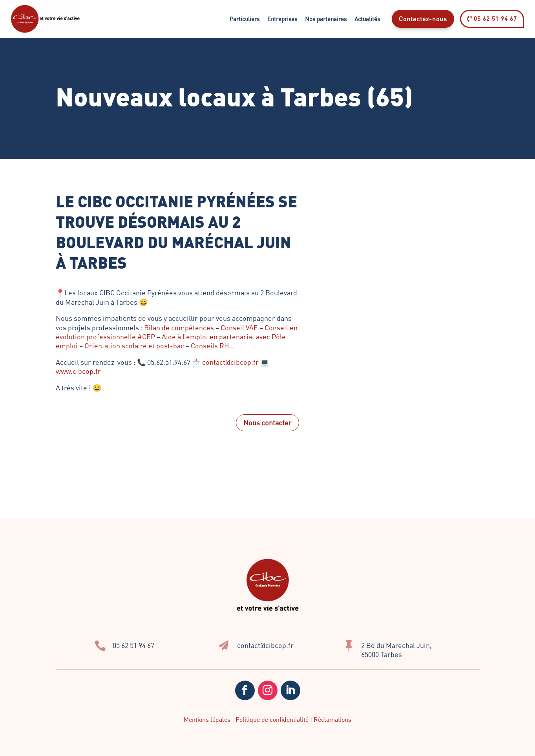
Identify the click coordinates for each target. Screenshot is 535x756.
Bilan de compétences (179, 327)
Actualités (367, 19)
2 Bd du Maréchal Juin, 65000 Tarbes (396, 650)
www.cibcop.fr (78, 371)
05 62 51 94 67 (492, 18)
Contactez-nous (423, 19)
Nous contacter (267, 422)
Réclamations (332, 719)
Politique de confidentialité (272, 719)
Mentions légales (207, 719)
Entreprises (282, 19)
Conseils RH (210, 345)
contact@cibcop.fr (230, 362)
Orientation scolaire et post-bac (134, 345)
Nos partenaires (326, 19)
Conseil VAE (239, 327)
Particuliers (245, 19)
